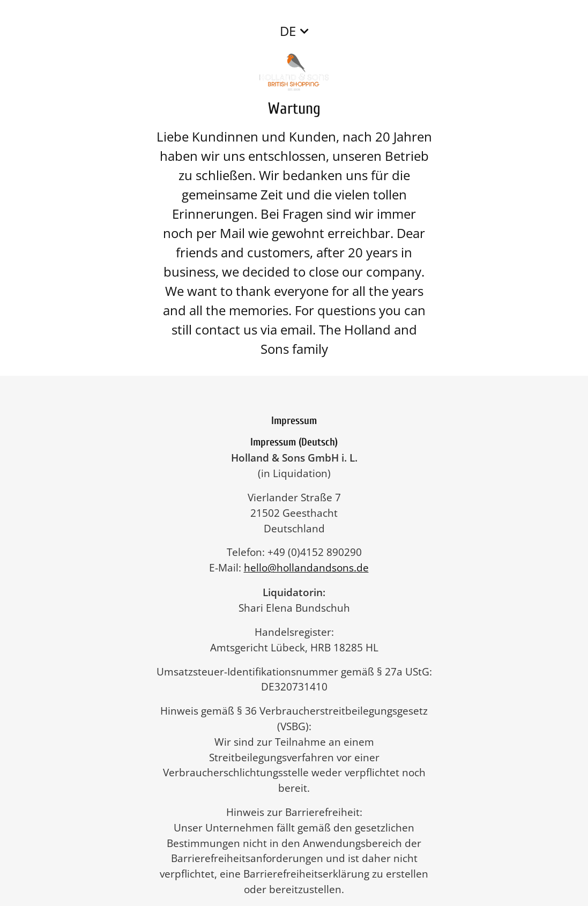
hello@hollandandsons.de (312, 567)
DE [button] (288, 31)
